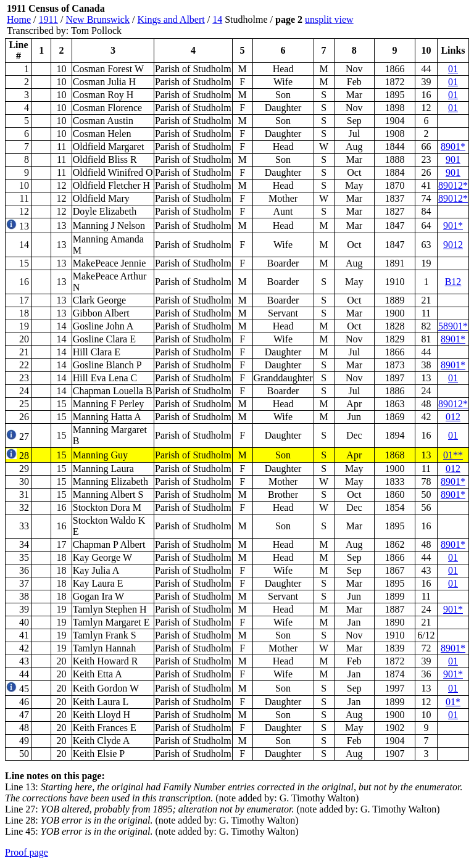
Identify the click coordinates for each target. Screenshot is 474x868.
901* (453, 225)
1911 (48, 19)
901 (453, 159)
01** (453, 455)
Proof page (27, 852)
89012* (453, 185)
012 (453, 417)
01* (453, 702)
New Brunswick (98, 19)
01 (453, 69)
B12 (453, 282)
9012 (453, 245)
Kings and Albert (171, 19)
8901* (453, 147)
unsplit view (329, 19)
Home (19, 19)
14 (217, 19)
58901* (453, 326)
